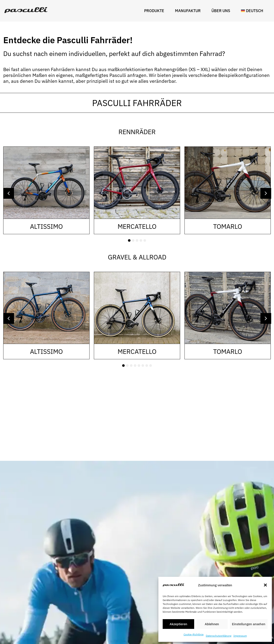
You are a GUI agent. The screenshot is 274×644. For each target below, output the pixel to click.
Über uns (222, 11)
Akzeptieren (178, 624)
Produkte (155, 11)
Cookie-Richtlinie (194, 634)
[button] (265, 585)
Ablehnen (212, 624)
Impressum (240, 636)
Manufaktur (189, 11)
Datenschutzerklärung (219, 636)
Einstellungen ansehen (249, 624)
